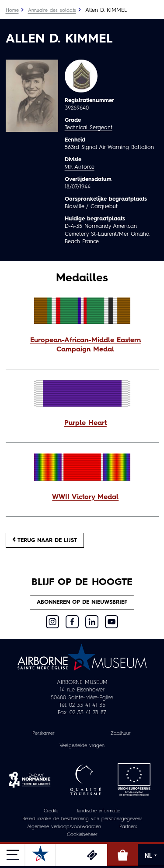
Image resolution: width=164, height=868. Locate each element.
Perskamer (44, 734)
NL (151, 856)
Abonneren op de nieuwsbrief (82, 602)
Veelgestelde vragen (82, 746)
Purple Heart (85, 423)
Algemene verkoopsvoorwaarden (64, 827)
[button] (82, 346)
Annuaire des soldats (52, 11)
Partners (128, 827)
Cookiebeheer (82, 835)
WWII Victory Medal (85, 497)
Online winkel (122, 855)
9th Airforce (80, 167)
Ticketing (92, 855)
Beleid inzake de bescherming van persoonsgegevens (82, 819)
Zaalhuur (121, 734)
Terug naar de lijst (45, 540)
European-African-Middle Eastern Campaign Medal (85, 345)
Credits (51, 811)
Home (12, 11)
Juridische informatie (98, 811)
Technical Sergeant (89, 128)
